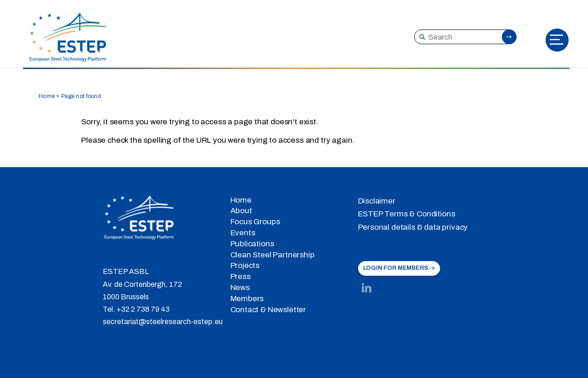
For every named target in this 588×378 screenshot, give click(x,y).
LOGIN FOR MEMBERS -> (399, 268)
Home (47, 96)
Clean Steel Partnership (273, 255)
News (240, 288)
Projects (245, 265)
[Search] (465, 37)
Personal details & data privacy (413, 227)
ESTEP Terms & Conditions (407, 214)
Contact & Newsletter (268, 310)
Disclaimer (377, 201)
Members (247, 299)
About (241, 211)
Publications (252, 244)
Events (243, 233)
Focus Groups (255, 222)
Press (241, 276)
